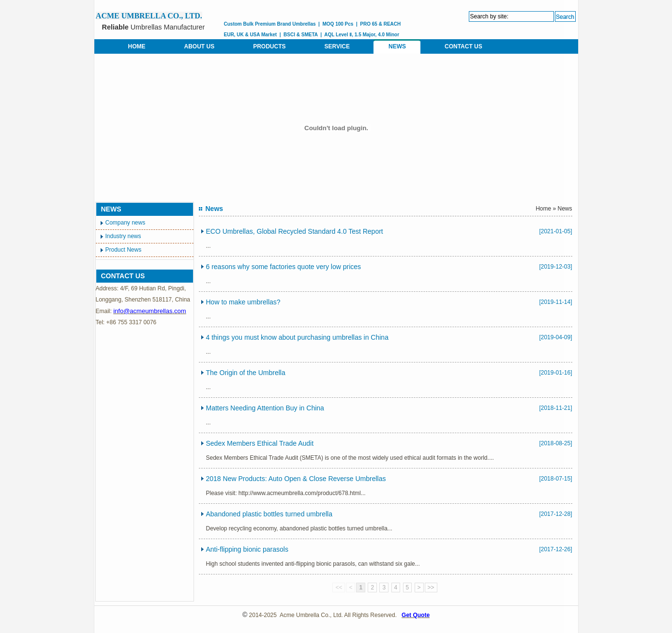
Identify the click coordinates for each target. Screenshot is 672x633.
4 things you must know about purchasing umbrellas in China (297, 337)
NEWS (397, 46)
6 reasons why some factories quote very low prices (284, 267)
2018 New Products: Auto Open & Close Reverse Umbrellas (296, 479)
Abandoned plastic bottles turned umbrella (269, 514)
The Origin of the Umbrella (246, 373)
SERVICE (337, 46)
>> (431, 588)
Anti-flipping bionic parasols (247, 549)
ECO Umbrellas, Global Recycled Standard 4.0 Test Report (295, 231)
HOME (137, 46)
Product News (124, 250)
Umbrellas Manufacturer (154, 27)
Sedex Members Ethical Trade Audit (260, 443)
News (565, 209)
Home (543, 209)
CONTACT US (463, 46)
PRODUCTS (269, 46)
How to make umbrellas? (243, 302)
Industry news (123, 236)
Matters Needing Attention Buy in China (265, 408)
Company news (126, 223)
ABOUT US (200, 46)
